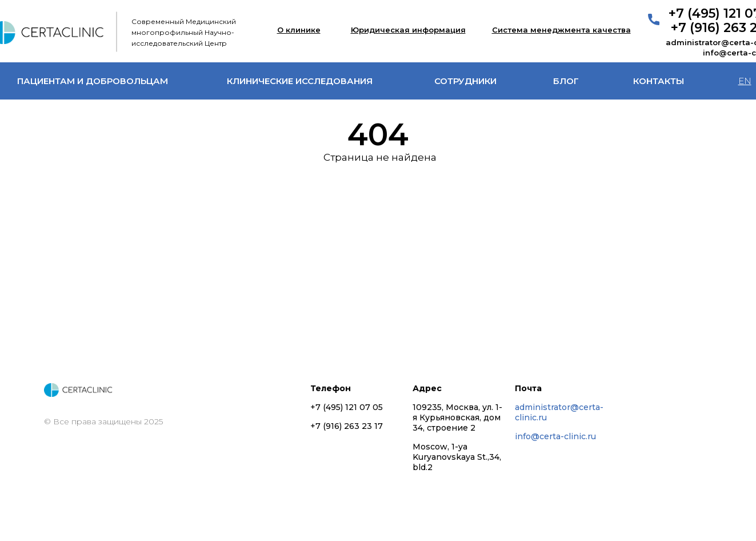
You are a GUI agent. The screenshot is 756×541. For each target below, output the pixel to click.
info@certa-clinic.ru (555, 436)
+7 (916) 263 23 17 (347, 426)
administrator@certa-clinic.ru (559, 412)
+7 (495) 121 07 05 (347, 407)
